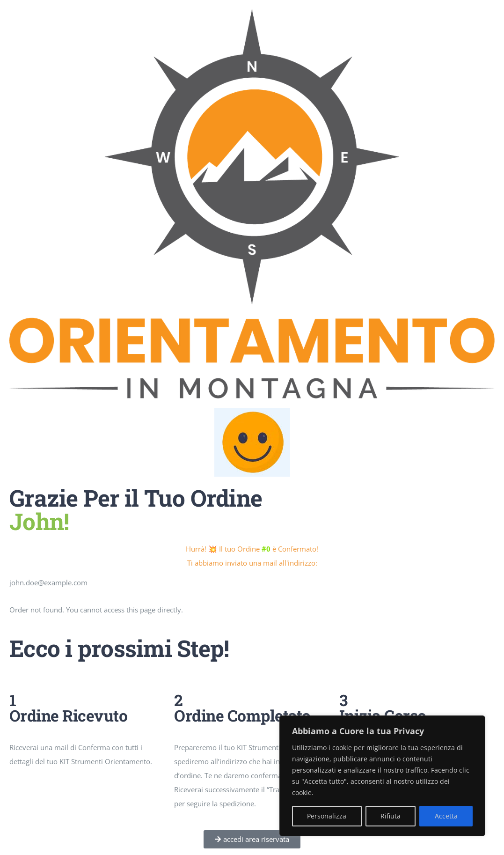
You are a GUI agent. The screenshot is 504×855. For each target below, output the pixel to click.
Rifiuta (391, 816)
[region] (382, 776)
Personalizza (327, 816)
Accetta (446, 816)
